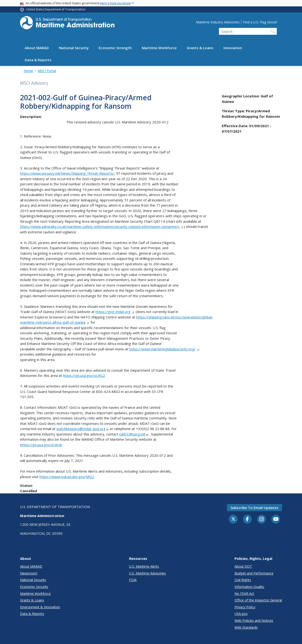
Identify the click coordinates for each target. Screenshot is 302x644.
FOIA (133, 580)
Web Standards (246, 627)
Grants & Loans (200, 48)
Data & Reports (38, 60)
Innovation (233, 48)
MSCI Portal (47, 71)
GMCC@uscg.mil (134, 434)
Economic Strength (115, 48)
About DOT (243, 566)
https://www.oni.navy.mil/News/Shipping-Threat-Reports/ (67, 173)
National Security (74, 48)
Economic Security (34, 587)
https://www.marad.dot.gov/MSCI (67, 477)
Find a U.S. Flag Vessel (260, 22)
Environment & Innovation (40, 607)
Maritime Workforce (159, 48)
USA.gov (241, 614)
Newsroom (29, 573)
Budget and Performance (254, 573)
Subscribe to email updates (254, 508)
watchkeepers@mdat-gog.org (83, 429)
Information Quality (249, 587)
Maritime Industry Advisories (218, 22)
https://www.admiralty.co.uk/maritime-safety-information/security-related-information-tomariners (102, 226)
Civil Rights (243, 580)
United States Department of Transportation (56, 9)
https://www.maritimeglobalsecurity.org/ (165, 349)
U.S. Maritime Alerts (144, 566)
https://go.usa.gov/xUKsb (41, 445)
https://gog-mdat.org (115, 312)
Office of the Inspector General (258, 600)
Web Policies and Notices (254, 620)
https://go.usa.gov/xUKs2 (84, 375)
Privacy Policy (245, 607)
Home (28, 71)
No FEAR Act (244, 594)
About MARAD (37, 48)
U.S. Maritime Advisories (147, 573)
